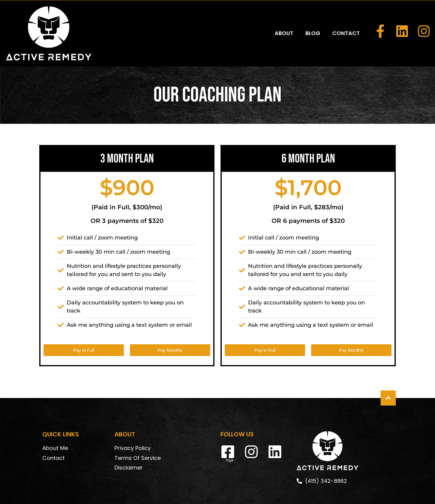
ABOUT (284, 19)
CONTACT (346, 19)
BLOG (313, 19)
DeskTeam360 (270, 494)
